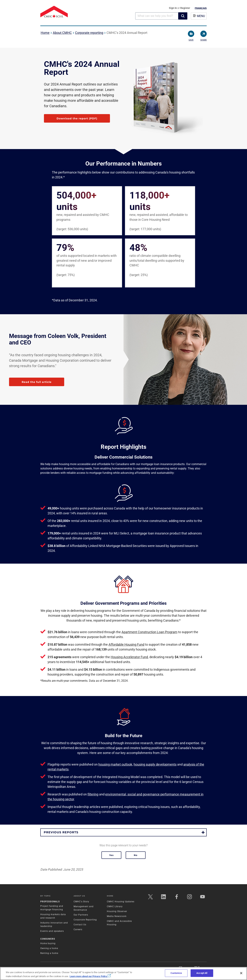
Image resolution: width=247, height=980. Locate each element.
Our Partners (81, 915)
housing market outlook (115, 764)
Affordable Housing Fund (126, 644)
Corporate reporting (89, 33)
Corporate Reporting (85, 920)
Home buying (48, 943)
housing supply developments (155, 764)
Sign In (173, 8)
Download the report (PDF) (77, 118)
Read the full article (37, 382)
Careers (78, 929)
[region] (123, 973)
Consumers (48, 939)
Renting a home (49, 953)
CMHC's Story (81, 902)
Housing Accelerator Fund (129, 657)
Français (201, 8)
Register (185, 8)
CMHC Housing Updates (121, 902)
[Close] (241, 973)
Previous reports (61, 832)
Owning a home (49, 948)
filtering (93, 794)
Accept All (202, 973)
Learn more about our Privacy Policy (90, 976)
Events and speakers (52, 931)
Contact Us (80, 925)
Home (45, 33)
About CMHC (62, 33)
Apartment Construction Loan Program (149, 632)
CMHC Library (115, 906)
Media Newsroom (117, 916)
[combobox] (157, 16)
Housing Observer (117, 911)
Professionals (50, 902)
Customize (176, 973)
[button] (183, 16)
